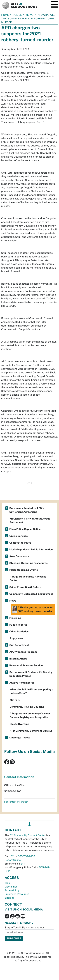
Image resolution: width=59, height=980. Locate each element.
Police (17, 15)
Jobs (7, 883)
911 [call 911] (23, 864)
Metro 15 (15, 700)
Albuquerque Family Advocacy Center (28, 578)
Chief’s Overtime (19, 724)
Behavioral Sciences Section (26, 665)
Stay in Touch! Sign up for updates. (25, 928)
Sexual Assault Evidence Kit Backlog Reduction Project (31, 674)
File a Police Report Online (25, 529)
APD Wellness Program (23, 652)
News (30, 15)
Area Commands (19, 556)
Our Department (19, 645)
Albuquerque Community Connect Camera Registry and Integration (30, 715)
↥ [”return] (29, 824)
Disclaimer (11, 887)
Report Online (13, 860)
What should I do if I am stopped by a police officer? (32, 691)
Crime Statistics (19, 632)
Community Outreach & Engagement (31, 594)
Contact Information (19, 777)
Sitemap (10, 898)
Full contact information (16, 802)
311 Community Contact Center (28, 835)
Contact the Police (20, 543)
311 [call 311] (12, 856)
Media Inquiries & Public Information (31, 550)
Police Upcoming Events (24, 570)
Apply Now (16, 638)
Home (5, 15)
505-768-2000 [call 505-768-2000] (26, 856)
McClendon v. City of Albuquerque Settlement (30, 521)
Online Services (18, 536)
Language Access (20, 738)
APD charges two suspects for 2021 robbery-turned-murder (33, 609)
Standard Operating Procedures (28, 563)
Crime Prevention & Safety (25, 587)
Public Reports (18, 625)
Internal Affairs (18, 659)
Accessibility (12, 890)
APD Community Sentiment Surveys (31, 731)
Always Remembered (22, 683)
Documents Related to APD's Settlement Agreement (26, 510)
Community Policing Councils (27, 707)
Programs (15, 618)
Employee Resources (17, 894)
